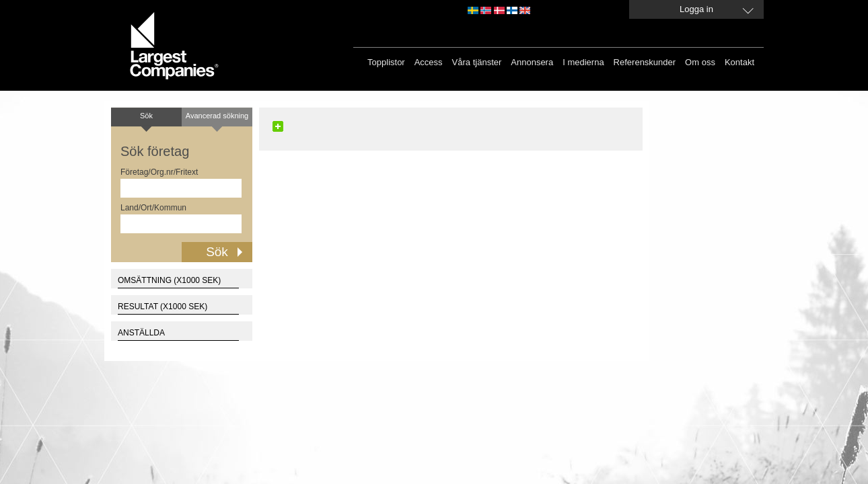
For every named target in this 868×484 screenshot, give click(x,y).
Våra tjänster (477, 62)
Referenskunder (645, 62)
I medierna (583, 62)
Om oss (700, 62)
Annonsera (532, 62)
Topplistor (386, 62)
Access (429, 62)
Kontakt (739, 62)
